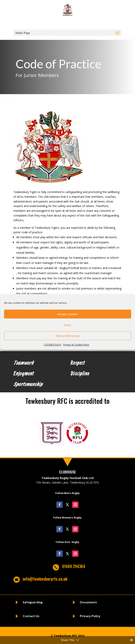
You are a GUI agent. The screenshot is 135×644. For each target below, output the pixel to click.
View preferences (68, 336)
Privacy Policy (90, 616)
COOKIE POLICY (53, 344)
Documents (88, 602)
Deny (68, 325)
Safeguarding (33, 602)
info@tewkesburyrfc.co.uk (45, 579)
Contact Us (31, 616)
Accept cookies (67, 314)
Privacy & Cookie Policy (76, 344)
